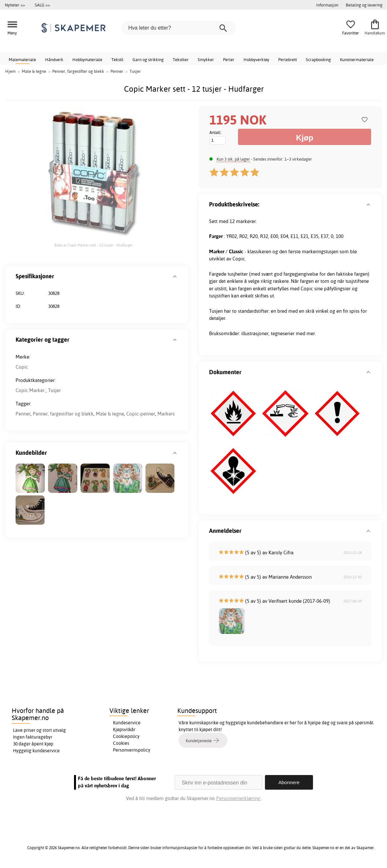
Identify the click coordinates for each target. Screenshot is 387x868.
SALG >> (42, 5)
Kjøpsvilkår (124, 730)
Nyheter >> (15, 5)
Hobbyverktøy (256, 59)
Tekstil (117, 59)
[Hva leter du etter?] (179, 28)
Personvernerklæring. (239, 798)
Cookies (121, 743)
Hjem (10, 71)
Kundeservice (127, 723)
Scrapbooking (318, 59)
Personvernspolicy (132, 750)
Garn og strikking (148, 59)
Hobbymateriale (87, 59)
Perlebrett (287, 59)
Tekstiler (181, 59)
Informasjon (327, 5)
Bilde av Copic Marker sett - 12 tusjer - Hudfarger (94, 245)
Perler (229, 59)
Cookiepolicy (126, 736)
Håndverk (54, 59)
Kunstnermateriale (357, 59)
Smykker (206, 59)
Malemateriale (22, 59)
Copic (22, 367)
